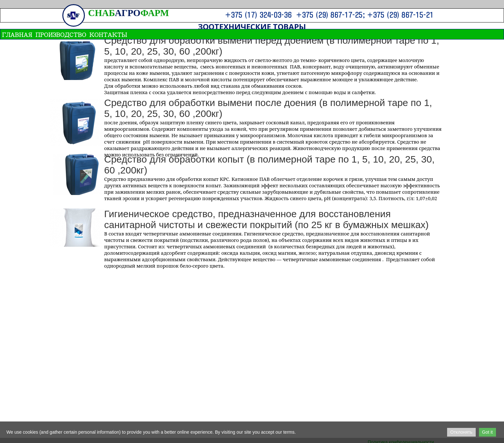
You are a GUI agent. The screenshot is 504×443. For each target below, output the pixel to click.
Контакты (108, 34)
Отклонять (461, 432)
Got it (487, 432)
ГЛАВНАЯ (17, 34)
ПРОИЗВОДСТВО (61, 34)
